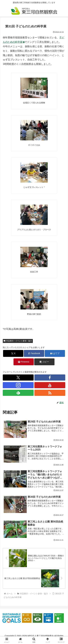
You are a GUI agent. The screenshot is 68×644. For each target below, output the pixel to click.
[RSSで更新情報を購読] (50, 393)
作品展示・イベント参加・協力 (18, 341)
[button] (44, 362)
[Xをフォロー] (18, 378)
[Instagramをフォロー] (18, 385)
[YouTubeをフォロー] (50, 385)
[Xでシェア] (13, 353)
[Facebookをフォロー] (50, 378)
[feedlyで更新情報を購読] (18, 393)
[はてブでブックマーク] (55, 353)
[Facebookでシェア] (34, 353)
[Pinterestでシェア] (24, 362)
